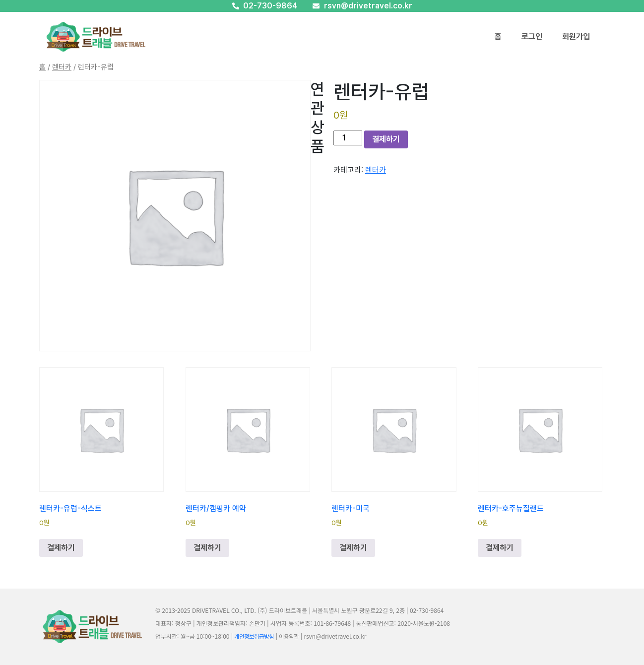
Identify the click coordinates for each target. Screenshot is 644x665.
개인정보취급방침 (254, 637)
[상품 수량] (348, 138)
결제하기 (386, 139)
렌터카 (62, 67)
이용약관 (289, 637)
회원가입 (576, 36)
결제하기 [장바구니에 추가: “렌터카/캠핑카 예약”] (207, 548)
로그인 (532, 36)
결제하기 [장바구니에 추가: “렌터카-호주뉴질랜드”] (500, 548)
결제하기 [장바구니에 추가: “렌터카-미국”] (353, 548)
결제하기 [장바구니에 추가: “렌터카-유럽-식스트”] (61, 548)
